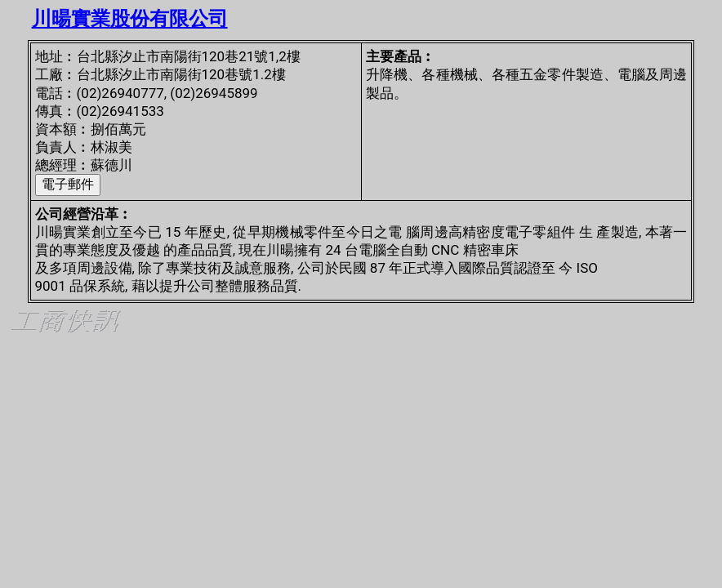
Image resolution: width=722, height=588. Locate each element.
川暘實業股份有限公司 (130, 19)
